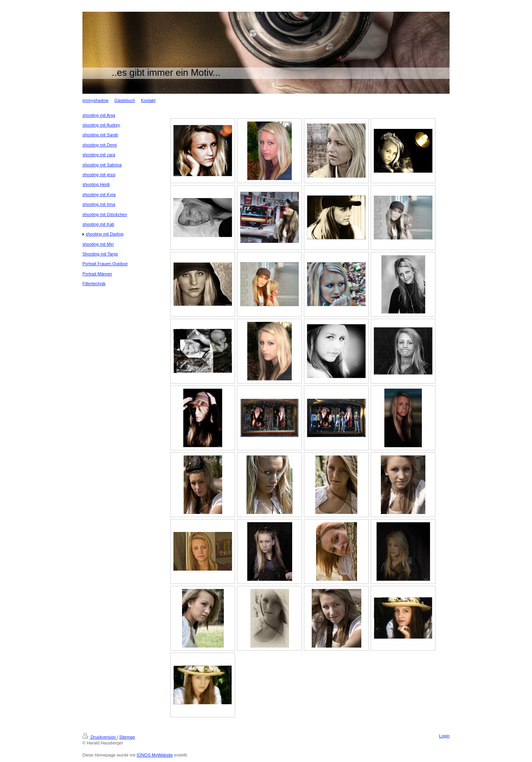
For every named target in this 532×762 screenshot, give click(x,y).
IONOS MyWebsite (155, 755)
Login (444, 736)
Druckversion (100, 737)
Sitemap (127, 737)
